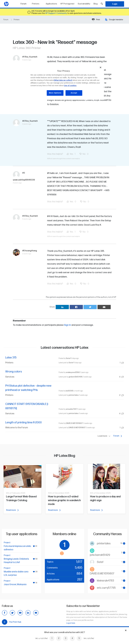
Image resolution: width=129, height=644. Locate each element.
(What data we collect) (63, 80)
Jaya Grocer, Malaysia (15, 584)
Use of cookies (70, 86)
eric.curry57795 (106, 588)
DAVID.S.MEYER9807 (74, 423)
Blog (95, 4)
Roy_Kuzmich (31, 57)
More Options (55, 93)
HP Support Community (56, 13)
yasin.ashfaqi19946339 (24, 180)
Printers (36, 4)
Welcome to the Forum (17, 428)
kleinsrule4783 (105, 581)
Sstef (68, 358)
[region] (65, 82)
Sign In (67, 325)
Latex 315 (11, 358)
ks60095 (70, 391)
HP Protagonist (67, 4)
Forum (25, 3)
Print (96, 20)
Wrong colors (14, 372)
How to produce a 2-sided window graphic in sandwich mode (64, 500)
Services (10, 377)
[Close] (101, 67)
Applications (51, 4)
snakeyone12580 (73, 372)
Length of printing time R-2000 (23, 423)
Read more (12, 510)
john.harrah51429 (100, 555)
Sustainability (84, 4)
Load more (104, 436)
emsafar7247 (71, 409)
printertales (74, 395)
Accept (74, 93)
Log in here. (71, 623)
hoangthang (31, 251)
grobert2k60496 (76, 377)
